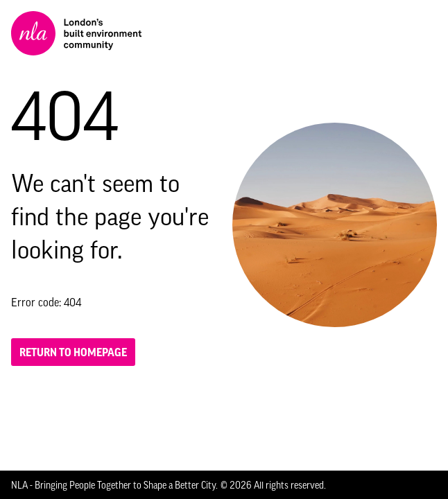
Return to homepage (73, 352)
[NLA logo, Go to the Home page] (76, 33)
